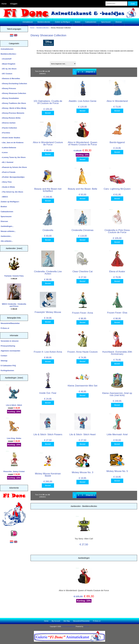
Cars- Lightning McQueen (117, 189)
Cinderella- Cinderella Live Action (48, 273)
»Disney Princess (8, 88)
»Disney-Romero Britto (11, 118)
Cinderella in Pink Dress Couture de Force (117, 231)
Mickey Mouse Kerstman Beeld (48, 475)
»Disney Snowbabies (10, 98)
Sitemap (4, 361)
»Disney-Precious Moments (12, 113)
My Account (56, 621)
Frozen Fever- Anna (83, 313)
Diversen (119, 22)
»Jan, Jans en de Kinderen (12, 143)
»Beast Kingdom (8, 64)
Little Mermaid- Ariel (117, 434)
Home (4, 4)
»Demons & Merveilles (10, 78)
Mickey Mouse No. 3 (83, 472)
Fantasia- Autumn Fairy (14, 266)
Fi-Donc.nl (5, 328)
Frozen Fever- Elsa (117, 313)
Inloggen (14, 4)
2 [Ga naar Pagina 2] (78, 72)
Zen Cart (86, 627)
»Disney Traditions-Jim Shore (13, 103)
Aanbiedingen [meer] (14, 378)
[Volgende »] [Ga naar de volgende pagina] (90, 72)
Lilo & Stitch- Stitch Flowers (48, 434)
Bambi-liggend (117, 142)
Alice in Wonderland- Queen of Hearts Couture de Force (82, 143)
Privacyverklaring (8, 346)
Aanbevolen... (6, 236)
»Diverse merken (8, 123)
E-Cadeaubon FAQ (8, 366)
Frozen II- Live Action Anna (48, 352)
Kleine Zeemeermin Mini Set (83, 386)
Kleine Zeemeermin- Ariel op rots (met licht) (117, 394)
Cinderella (48, 230)
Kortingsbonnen (7, 370)
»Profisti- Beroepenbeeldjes (13, 177)
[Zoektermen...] (116, 4)
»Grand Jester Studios (10, 138)
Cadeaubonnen (91, 22)
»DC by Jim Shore (9, 69)
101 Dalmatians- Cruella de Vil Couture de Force (48, 102)
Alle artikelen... (7, 241)
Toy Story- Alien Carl (84, 539)
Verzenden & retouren (10, 341)
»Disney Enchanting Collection (14, 84)
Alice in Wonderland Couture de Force (48, 143)
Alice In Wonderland (117, 101)
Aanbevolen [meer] (14, 248)
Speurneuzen (106, 22)
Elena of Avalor (117, 271)
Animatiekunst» (7, 49)
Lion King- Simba (14, 428)
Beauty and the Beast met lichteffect (48, 190)
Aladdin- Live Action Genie (83, 101)
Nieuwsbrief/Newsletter (10, 323)
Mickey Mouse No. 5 (117, 471)
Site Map (67, 621)
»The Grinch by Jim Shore (12, 192)
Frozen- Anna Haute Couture (83, 352)
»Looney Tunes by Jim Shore (13, 157)
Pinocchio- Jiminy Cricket (14, 462)
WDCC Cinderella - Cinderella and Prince (14, 295)
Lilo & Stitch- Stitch (14, 395)
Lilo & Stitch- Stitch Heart (82, 434)
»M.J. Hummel (7, 162)
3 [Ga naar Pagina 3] (82, 72)
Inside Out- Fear (48, 393)
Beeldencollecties (43, 28)
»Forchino (5, 133)
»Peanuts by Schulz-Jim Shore (14, 167)
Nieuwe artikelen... (8, 231)
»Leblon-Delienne (8, 148)
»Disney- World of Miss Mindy (13, 108)
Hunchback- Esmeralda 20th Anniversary (117, 353)
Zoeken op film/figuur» (10, 202)
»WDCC (4, 197)
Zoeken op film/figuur (63, 22)
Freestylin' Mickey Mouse (48, 312)
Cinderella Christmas (82, 230)
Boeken (78, 22)
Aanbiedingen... (7, 226)
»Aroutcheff (6, 59)
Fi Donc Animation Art (68, 627)
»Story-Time (6, 182)
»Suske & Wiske (8, 187)
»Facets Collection (9, 128)
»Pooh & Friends (8, 172)
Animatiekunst (28, 22)
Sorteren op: (37, 63)
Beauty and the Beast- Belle (83, 189)
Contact (4, 356)
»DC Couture (6, 74)
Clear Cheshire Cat (83, 271)
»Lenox (4, 152)
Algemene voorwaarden (10, 351)
